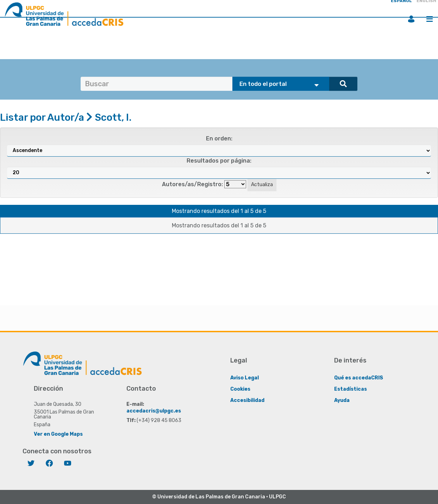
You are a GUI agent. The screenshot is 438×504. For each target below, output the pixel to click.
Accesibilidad (247, 400)
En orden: (219, 138)
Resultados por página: (219, 161)
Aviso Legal (245, 378)
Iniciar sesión (411, 19)
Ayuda (342, 400)
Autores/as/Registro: (192, 184)
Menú (430, 19)
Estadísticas (351, 389)
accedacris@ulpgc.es (154, 411)
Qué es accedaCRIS (359, 378)
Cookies (240, 389)
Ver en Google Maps (58, 434)
